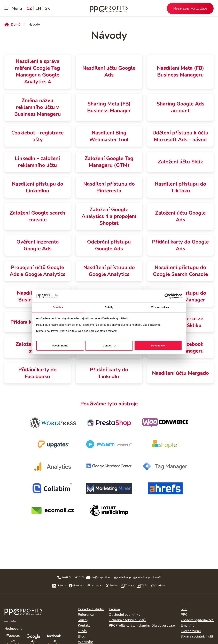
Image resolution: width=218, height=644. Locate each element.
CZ (29, 8)
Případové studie (91, 609)
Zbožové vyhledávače (197, 620)
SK (47, 8)
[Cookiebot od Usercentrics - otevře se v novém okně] (167, 296)
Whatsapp (125, 577)
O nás (82, 631)
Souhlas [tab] (58, 307)
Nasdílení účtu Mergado (180, 373)
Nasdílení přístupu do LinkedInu (37, 187)
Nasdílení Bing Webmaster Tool (109, 136)
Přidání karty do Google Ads (180, 245)
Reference (86, 615)
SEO (184, 609)
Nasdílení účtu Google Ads (109, 71)
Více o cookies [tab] (160, 307)
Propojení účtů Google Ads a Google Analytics (38, 271)
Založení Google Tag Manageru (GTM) (109, 162)
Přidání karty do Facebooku (37, 373)
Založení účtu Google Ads (180, 216)
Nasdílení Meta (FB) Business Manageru (180, 71)
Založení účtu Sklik (180, 162)
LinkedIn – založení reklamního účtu (37, 162)
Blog (82, 636)
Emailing (188, 626)
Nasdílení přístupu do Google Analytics (109, 271)
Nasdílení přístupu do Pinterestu (109, 187)
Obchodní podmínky (124, 615)
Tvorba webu (191, 631)
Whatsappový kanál (149, 577)
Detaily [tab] (109, 307)
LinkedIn (62, 586)
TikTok (145, 586)
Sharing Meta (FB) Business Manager (109, 107)
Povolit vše (158, 346)
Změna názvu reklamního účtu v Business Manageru (38, 107)
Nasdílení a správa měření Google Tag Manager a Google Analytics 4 (37, 71)
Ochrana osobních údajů (127, 620)
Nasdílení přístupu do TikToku (180, 187)
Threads (130, 586)
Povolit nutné (60, 346)
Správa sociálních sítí (197, 636)
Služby (83, 620)
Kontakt (84, 626)
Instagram (97, 586)
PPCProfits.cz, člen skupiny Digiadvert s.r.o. (142, 626)
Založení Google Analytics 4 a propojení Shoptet (109, 216)
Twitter (114, 586)
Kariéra (114, 609)
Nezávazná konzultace (190, 8)
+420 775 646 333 (73, 577)
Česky (23, 613)
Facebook (79, 586)
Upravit (109, 346)
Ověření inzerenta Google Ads (38, 245)
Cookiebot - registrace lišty (37, 136)
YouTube (161, 586)
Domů (16, 24)
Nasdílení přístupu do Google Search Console (180, 271)
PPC (184, 615)
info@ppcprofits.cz (101, 577)
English (10, 620)
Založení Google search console (37, 216)
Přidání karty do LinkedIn (109, 373)
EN (38, 8)
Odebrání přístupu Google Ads (109, 245)
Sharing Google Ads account (180, 107)
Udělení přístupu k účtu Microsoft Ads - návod (180, 136)
